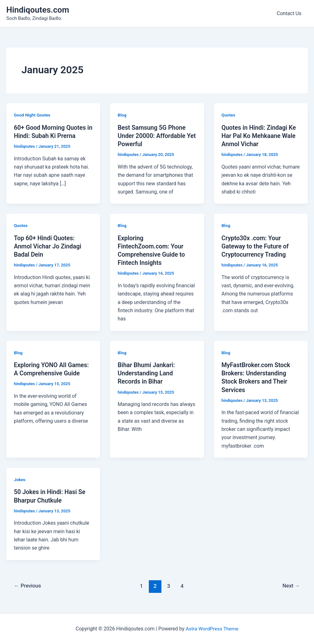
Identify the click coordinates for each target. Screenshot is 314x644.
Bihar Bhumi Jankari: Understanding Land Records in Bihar (147, 373)
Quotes (229, 115)
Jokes (20, 479)
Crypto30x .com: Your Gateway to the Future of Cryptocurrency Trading (256, 246)
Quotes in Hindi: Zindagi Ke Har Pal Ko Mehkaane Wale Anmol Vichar (260, 136)
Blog (122, 115)
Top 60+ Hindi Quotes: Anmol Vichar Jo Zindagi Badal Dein (49, 246)
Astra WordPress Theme (212, 628)
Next (291, 585)
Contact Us (290, 13)
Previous (28, 585)
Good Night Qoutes (33, 115)
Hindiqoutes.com (38, 10)
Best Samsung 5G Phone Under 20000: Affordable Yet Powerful (153, 136)
